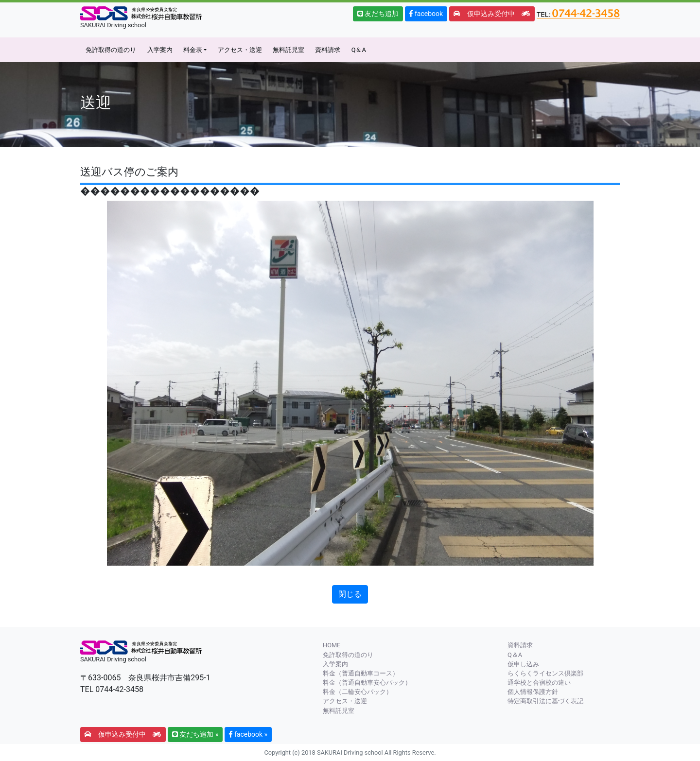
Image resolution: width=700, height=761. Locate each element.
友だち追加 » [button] (195, 734)
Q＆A (359, 50)
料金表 (193, 50)
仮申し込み (523, 664)
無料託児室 (289, 50)
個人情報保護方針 (533, 692)
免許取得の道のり (111, 50)
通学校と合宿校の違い (539, 683)
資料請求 (328, 50)
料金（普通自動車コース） (361, 673)
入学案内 (160, 50)
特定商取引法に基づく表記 (545, 701)
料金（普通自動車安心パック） (367, 683)
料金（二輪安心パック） (358, 692)
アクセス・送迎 (240, 50)
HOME (332, 645)
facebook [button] (426, 14)
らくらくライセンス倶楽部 (545, 673)
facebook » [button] (248, 734)
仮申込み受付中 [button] (492, 14)
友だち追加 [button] (378, 14)
